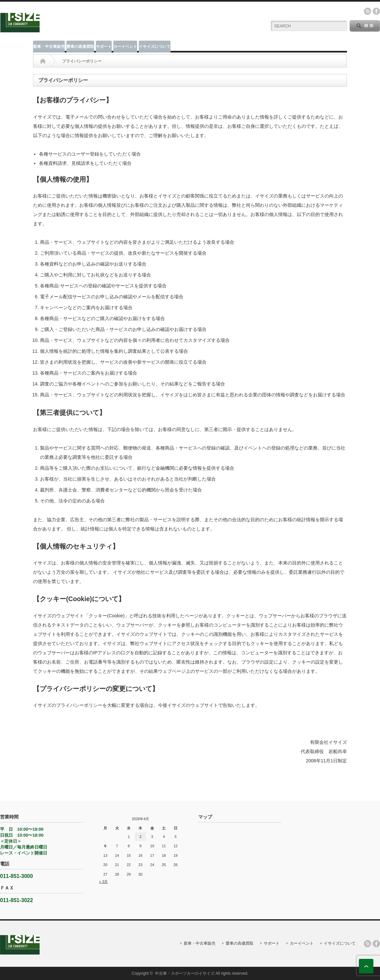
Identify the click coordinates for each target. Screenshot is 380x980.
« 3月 (103, 882)
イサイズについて (155, 47)
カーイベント (125, 47)
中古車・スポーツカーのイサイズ (185, 973)
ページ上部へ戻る (366, 966)
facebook (376, 11)
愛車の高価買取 (80, 47)
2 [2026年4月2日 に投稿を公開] (140, 837)
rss (367, 11)
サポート (104, 47)
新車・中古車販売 (49, 47)
